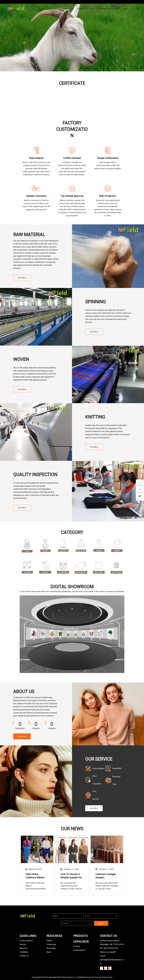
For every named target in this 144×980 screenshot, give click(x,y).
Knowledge (51, 948)
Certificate (24, 952)
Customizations (26, 941)
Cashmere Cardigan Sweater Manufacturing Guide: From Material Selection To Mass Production (106, 876)
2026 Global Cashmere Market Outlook (35, 876)
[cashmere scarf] (45, 546)
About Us (23, 948)
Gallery (49, 941)
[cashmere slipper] (63, 568)
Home (65, 9)
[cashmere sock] (45, 568)
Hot (72, 9)
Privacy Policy (107, 977)
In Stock (91, 9)
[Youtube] (106, 968)
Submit (101, 923)
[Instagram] (110, 968)
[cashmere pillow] (99, 568)
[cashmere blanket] (81, 568)
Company (127, 9)
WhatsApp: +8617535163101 (112, 944)
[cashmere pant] (99, 546)
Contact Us (24, 956)
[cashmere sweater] (81, 546)
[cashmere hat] (27, 546)
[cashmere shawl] (63, 546)
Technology (51, 944)
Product (81, 9)
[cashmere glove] (27, 568)
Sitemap (98, 977)
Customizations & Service (109, 9)
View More (22, 278)
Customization (79, 950)
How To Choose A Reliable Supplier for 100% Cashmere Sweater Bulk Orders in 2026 (71, 876)
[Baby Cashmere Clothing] (117, 546)
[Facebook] (102, 968)
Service (23, 944)
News (49, 952)
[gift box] (117, 568)
